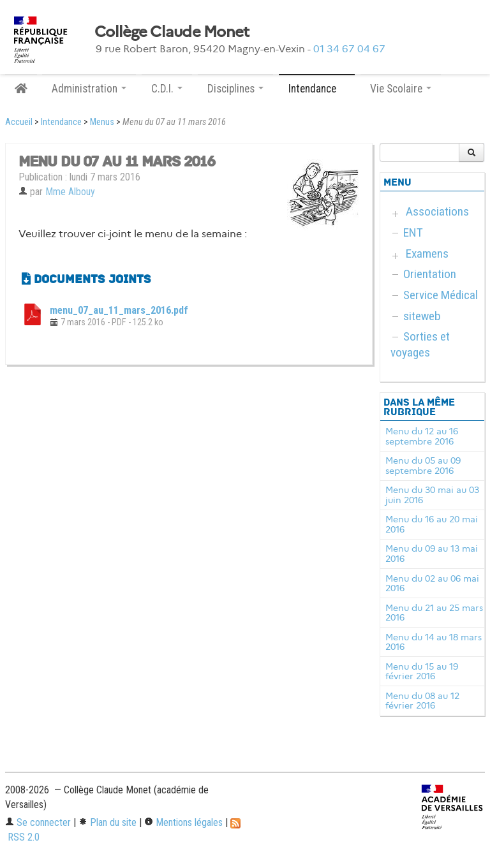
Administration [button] (89, 89)
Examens (427, 254)
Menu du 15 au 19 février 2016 (422, 672)
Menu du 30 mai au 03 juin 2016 (432, 495)
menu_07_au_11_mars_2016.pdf (119, 310)
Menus (102, 122)
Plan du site (108, 822)
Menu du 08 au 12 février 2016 (422, 701)
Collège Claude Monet (172, 32)
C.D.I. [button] (167, 89)
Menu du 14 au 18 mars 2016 (434, 642)
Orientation (430, 274)
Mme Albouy (70, 192)
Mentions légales (183, 822)
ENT (413, 232)
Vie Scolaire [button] (401, 89)
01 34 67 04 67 (349, 49)
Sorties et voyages (420, 344)
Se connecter (38, 822)
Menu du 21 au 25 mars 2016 (434, 613)
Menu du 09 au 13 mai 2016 (432, 554)
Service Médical (441, 295)
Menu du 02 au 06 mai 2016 (432, 584)
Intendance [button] (317, 89)
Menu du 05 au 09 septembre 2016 (423, 466)
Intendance (61, 122)
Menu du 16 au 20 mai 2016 (432, 524)
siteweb (422, 316)
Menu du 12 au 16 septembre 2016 (422, 436)
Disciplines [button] (235, 89)
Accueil (19, 122)
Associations (437, 211)
